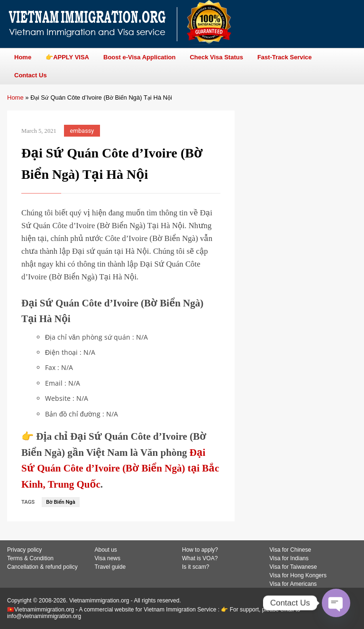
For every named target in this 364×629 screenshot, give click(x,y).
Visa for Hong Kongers (298, 575)
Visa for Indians (289, 558)
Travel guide (110, 567)
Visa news (108, 558)
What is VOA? (200, 558)
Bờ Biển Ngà (61, 502)
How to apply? (200, 550)
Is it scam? (196, 567)
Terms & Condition (30, 558)
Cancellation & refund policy (42, 567)
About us (106, 550)
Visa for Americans (293, 584)
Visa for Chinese (291, 550)
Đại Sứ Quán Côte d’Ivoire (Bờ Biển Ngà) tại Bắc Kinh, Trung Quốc (120, 468)
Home (15, 97)
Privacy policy (24, 550)
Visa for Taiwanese (293, 567)
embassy (82, 131)
